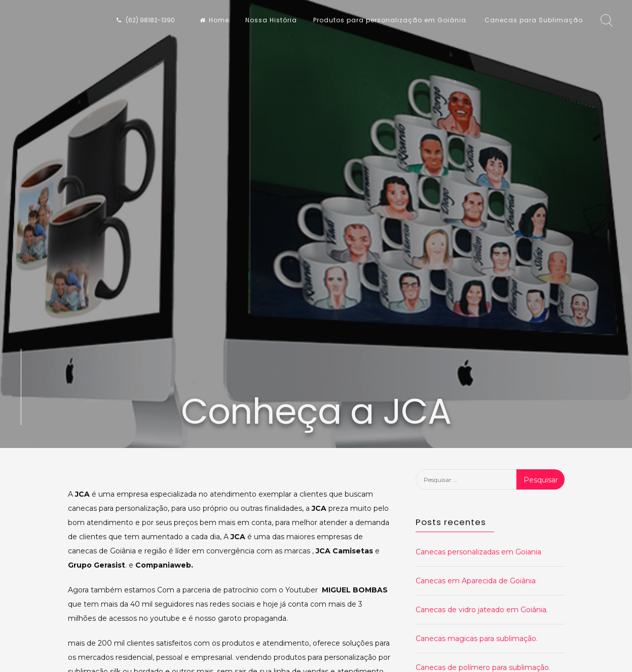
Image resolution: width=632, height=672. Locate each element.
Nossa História (271, 20)
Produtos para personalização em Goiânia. (391, 20)
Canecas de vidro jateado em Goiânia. (482, 610)
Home (214, 20)
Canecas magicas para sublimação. (477, 639)
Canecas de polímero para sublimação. (483, 667)
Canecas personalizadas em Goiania (478, 552)
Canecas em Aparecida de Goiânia (476, 581)
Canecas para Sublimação (534, 20)
